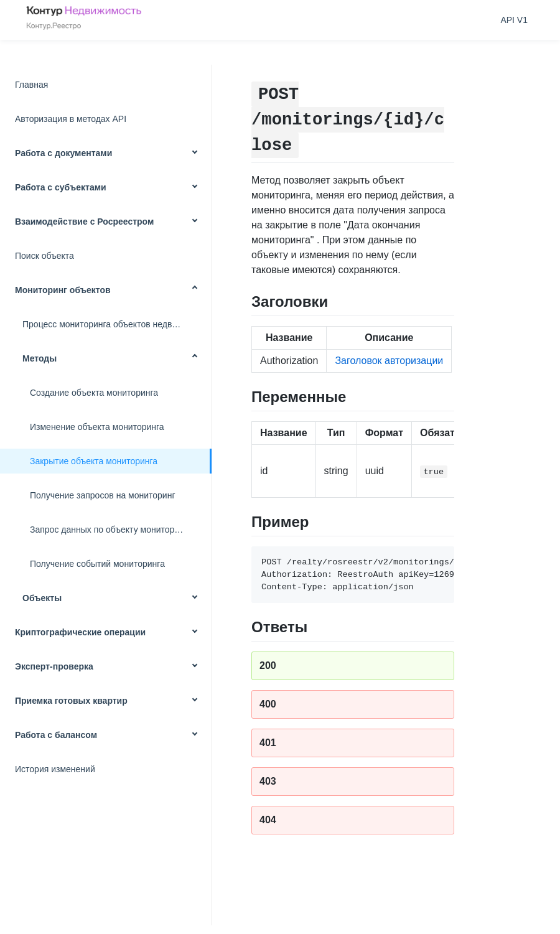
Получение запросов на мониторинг (103, 495)
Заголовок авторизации (389, 361)
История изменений (55, 769)
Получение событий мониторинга (97, 564)
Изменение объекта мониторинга (97, 427)
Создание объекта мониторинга (94, 393)
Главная (31, 85)
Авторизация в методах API (71, 119)
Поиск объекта (44, 256)
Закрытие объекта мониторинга (94, 461)
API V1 (514, 20)
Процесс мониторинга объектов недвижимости (117, 324)
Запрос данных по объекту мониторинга (111, 530)
